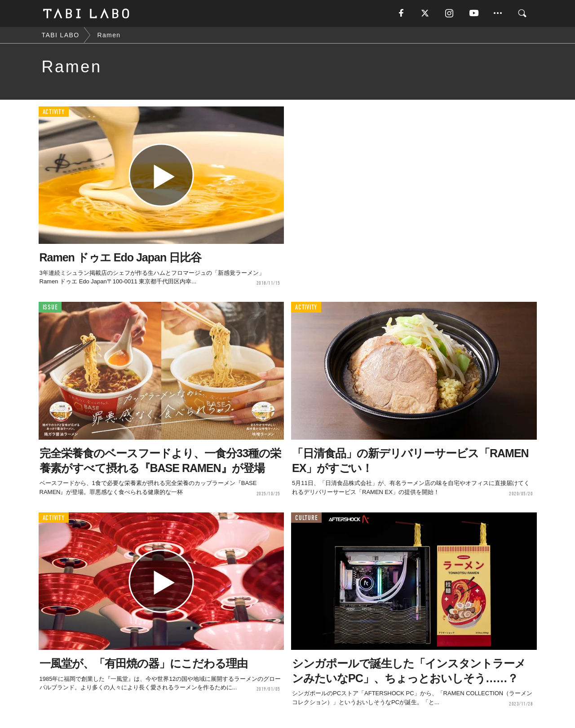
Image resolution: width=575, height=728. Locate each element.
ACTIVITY (54, 112)
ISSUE (50, 307)
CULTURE (306, 518)
